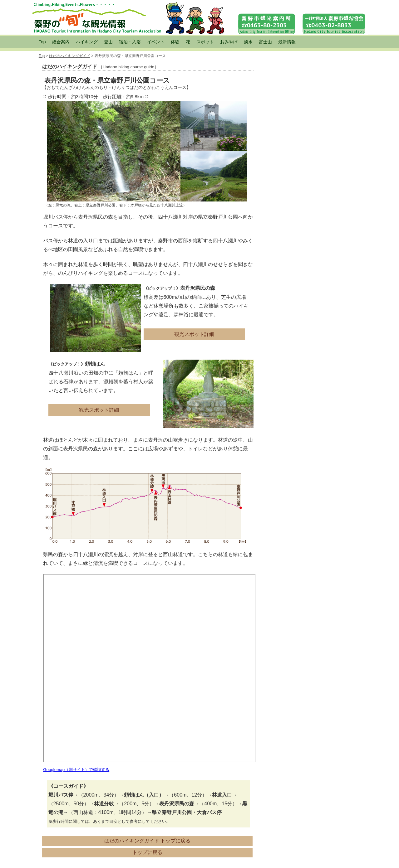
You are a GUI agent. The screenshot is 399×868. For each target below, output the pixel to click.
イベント (156, 42)
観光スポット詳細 (194, 334)
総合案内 (61, 42)
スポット (205, 42)
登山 (108, 42)
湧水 (248, 42)
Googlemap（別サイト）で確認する (76, 770)
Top (42, 42)
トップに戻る (147, 852)
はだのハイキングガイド (70, 56)
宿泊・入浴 (130, 42)
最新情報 (287, 42)
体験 (175, 42)
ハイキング (87, 42)
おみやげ (229, 42)
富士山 (265, 42)
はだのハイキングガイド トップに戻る (147, 841)
